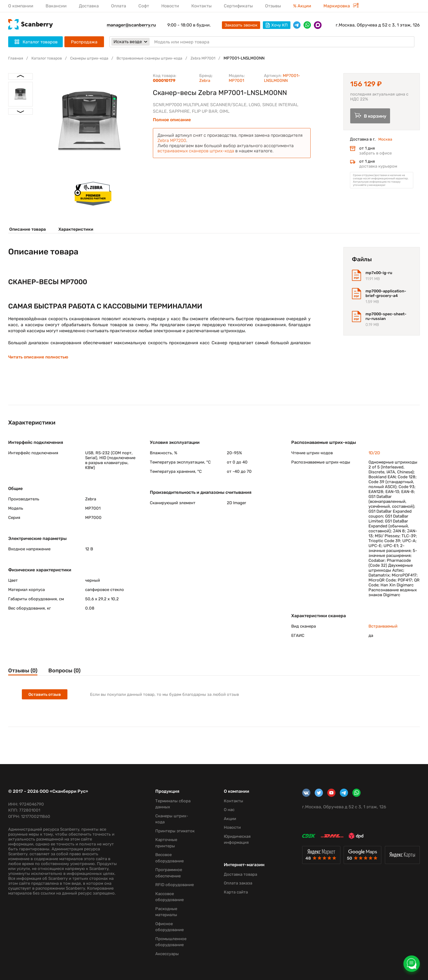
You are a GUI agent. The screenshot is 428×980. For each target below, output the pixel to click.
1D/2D (374, 456)
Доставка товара (238, 880)
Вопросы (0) (69, 674)
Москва (386, 141)
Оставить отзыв (45, 698)
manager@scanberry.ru (131, 25)
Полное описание (172, 120)
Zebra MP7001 (217, 58)
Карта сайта (233, 897)
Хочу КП (277, 25)
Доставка (89, 6)
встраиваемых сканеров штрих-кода (196, 151)
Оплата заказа (235, 888)
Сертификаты (238, 6)
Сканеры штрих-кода (94, 58)
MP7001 (236, 81)
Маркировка (341, 6)
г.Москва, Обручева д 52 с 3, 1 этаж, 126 (378, 25)
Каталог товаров (49, 58)
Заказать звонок (241, 25)
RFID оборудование (173, 885)
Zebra (205, 81)
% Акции (302, 6)
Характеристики (76, 229)
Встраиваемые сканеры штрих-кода (159, 58)
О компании (21, 6)
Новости (170, 6)
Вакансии (56, 6)
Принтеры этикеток (173, 831)
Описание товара (27, 229)
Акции (227, 819)
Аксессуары (165, 954)
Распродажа (84, 42)
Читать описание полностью (39, 359)
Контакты (201, 6)
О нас (226, 810)
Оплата (119, 6)
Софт (144, 6)
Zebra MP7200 (172, 140)
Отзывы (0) (24, 674)
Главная (16, 58)
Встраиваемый (383, 629)
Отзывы (273, 6)
